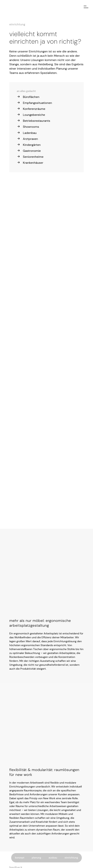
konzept (20, 858)
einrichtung (71, 858)
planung (36, 858)
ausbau (53, 858)
